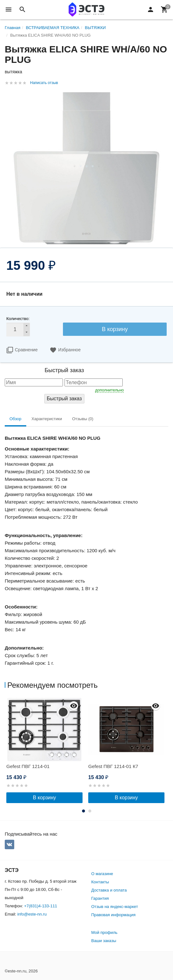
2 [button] (90, 811)
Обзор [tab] (15, 419)
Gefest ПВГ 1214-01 (28, 766)
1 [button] (83, 811)
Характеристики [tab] (47, 419)
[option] (46, 750)
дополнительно (110, 390)
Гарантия (100, 898)
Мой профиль (105, 932)
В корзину (115, 329)
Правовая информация (114, 915)
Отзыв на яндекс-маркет (115, 907)
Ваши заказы (104, 941)
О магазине (102, 874)
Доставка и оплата (109, 890)
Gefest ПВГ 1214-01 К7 (113, 766)
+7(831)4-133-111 (40, 906)
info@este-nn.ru (32, 914)
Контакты (100, 882)
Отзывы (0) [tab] (83, 419)
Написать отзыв (44, 83)
